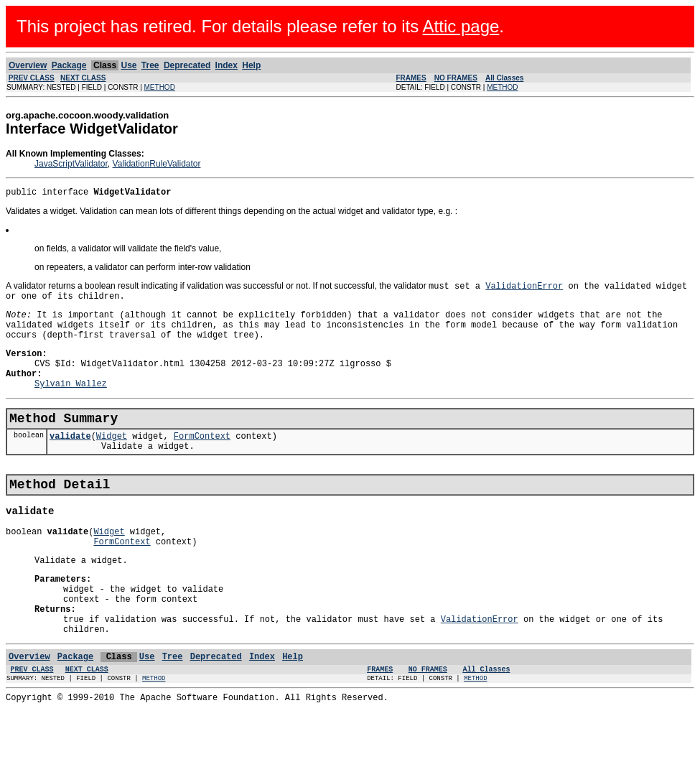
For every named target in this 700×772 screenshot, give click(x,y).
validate (70, 461)
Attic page (461, 26)
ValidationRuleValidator (157, 164)
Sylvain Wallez (71, 404)
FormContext (202, 461)
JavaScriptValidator (71, 164)
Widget (112, 461)
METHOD (160, 87)
